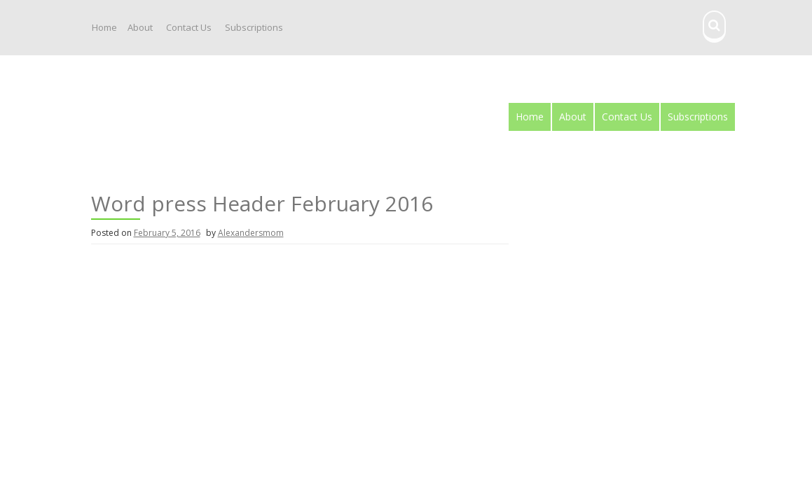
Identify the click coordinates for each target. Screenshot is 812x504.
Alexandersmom (251, 233)
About (140, 27)
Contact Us (189, 27)
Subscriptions (254, 27)
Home (104, 27)
